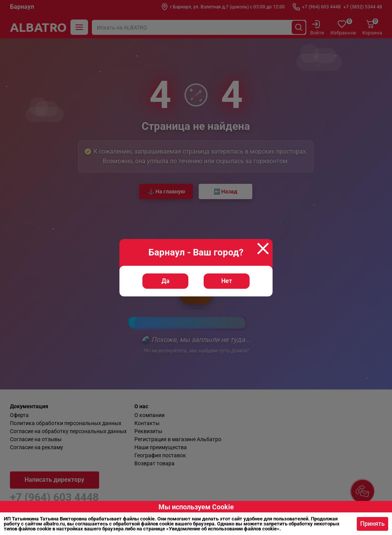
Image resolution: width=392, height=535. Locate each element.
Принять (372, 524)
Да (166, 281)
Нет (227, 281)
